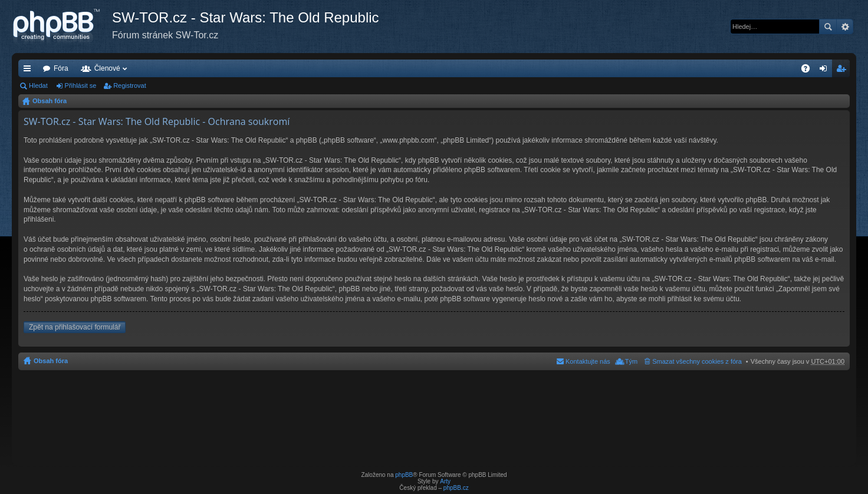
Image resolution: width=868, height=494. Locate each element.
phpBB (404, 475)
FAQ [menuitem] (809, 71)
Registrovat (130, 85)
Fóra (61, 68)
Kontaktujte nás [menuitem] (588, 361)
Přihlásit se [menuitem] (826, 71)
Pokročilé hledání (845, 27)
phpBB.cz (456, 488)
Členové (107, 68)
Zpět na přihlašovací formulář (75, 327)
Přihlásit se (81, 85)
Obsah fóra (50, 101)
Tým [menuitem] (631, 361)
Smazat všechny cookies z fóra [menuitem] (697, 361)
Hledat (828, 27)
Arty (445, 481)
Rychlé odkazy (29, 71)
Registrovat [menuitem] (844, 71)
